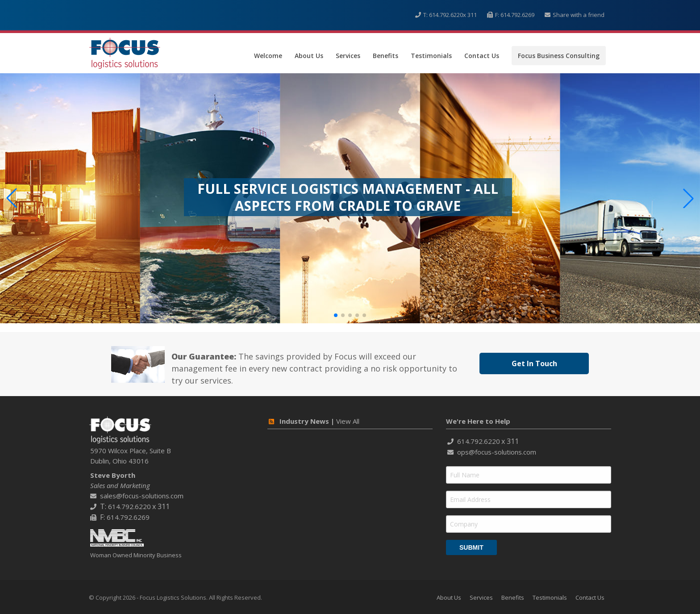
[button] (336, 315)
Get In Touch (534, 363)
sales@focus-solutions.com (142, 496)
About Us (309, 56)
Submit (471, 547)
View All (348, 421)
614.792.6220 (446, 15)
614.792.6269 (517, 15)
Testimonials (431, 56)
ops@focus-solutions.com (497, 452)
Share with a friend (579, 15)
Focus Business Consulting (559, 56)
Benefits (385, 56)
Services (348, 56)
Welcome (268, 56)
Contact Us (482, 56)
